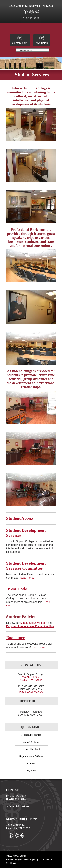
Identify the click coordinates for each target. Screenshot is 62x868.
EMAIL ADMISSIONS (31, 692)
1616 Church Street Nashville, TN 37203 (31, 679)
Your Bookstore (31, 763)
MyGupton (42, 40)
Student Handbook (31, 749)
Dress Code (17, 589)
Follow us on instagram (31, 12)
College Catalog (31, 742)
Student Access (20, 518)
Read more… (28, 578)
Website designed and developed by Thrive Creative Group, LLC (29, 861)
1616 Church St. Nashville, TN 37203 (31, 6)
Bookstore (16, 638)
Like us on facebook (26, 12)
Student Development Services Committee (26, 566)
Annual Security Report (34, 623)
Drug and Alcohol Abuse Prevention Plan (30, 626)
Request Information (31, 735)
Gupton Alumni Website (31, 756)
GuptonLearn (20, 40)
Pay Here (31, 771)
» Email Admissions (18, 806)
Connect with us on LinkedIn (37, 12)
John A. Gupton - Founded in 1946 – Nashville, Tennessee (31, 29)
